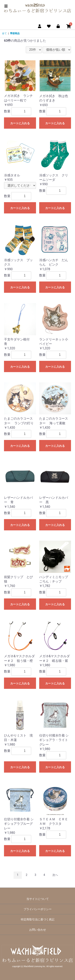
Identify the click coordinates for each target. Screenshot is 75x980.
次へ (55, 875)
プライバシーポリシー (38, 909)
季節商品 (15, 33)
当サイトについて (38, 899)
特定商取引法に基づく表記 (38, 919)
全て (4, 33)
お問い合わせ (38, 930)
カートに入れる (20, 123)
